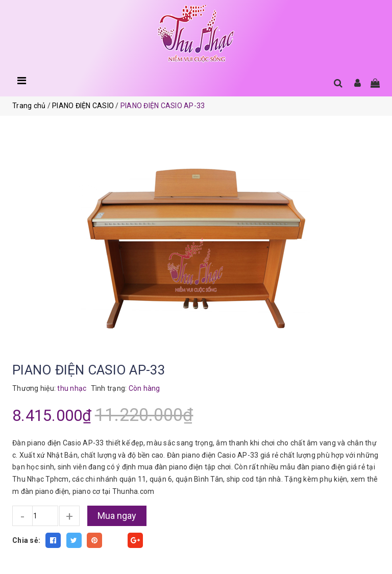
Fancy (115, 540)
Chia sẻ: (26, 540)
